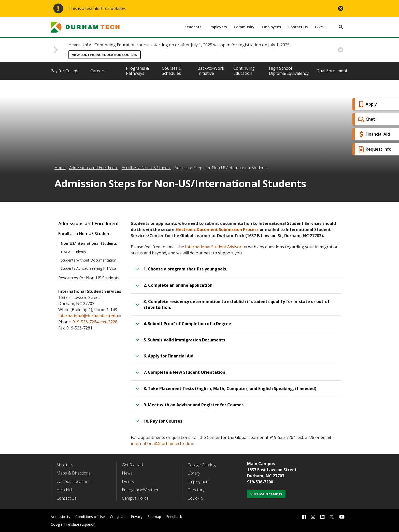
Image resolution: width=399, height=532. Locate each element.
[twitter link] (332, 516)
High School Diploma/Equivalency (289, 71)
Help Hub (65, 490)
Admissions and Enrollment (94, 168)
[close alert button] (341, 9)
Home (60, 168)
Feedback (174, 517)
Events (128, 481)
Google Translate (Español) (73, 524)
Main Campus (261, 464)
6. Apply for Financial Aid (163, 358)
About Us (65, 465)
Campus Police (135, 498)
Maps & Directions (74, 473)
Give (319, 27)
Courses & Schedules (172, 71)
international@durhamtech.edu (162, 443)
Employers (217, 27)
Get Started (132, 465)
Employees (271, 27)
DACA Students (73, 252)
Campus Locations (73, 481)
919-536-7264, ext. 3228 (95, 322)
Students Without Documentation (89, 260)
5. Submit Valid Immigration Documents (179, 342)
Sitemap (154, 517)
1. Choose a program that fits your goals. (180, 271)
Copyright (118, 517)
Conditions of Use (90, 517)
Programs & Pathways (137, 71)
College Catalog (202, 465)
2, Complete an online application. (174, 287)
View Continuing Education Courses (105, 55)
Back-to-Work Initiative (211, 71)
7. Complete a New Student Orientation (179, 375)
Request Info (374, 149)
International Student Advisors (216, 247)
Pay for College (65, 71)
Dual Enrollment (332, 71)
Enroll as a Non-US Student (146, 168)
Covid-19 (195, 498)
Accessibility (60, 517)
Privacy (137, 517)
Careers (98, 71)
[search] (341, 27)
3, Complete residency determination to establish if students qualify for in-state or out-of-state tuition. (232, 305)
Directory (196, 490)
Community (244, 27)
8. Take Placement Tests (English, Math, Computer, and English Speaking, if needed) (225, 391)
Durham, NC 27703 (266, 476)
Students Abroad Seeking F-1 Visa (88, 268)
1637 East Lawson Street (272, 470)
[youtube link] (342, 517)
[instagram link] (313, 517)
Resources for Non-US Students (89, 278)
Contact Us (298, 27)
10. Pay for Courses (158, 423)
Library (194, 473)
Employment (199, 481)
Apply (367, 104)
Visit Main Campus (266, 494)
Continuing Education (244, 71)
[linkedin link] (322, 517)
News (127, 473)
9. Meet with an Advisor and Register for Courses (189, 407)
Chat (366, 119)
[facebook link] (304, 517)
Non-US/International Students (89, 243)
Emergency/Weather (140, 490)
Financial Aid (373, 134)
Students (193, 27)
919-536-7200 (260, 482)
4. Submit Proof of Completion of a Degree (182, 326)
